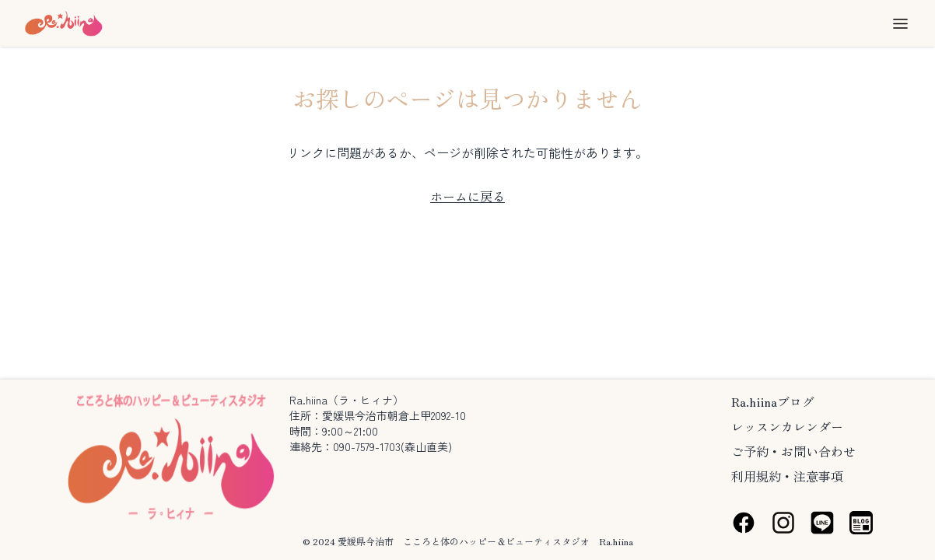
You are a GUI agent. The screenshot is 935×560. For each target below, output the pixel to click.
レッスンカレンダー (787, 426)
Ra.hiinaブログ (773, 401)
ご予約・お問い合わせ (793, 451)
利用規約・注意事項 (787, 476)
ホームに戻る (467, 196)
